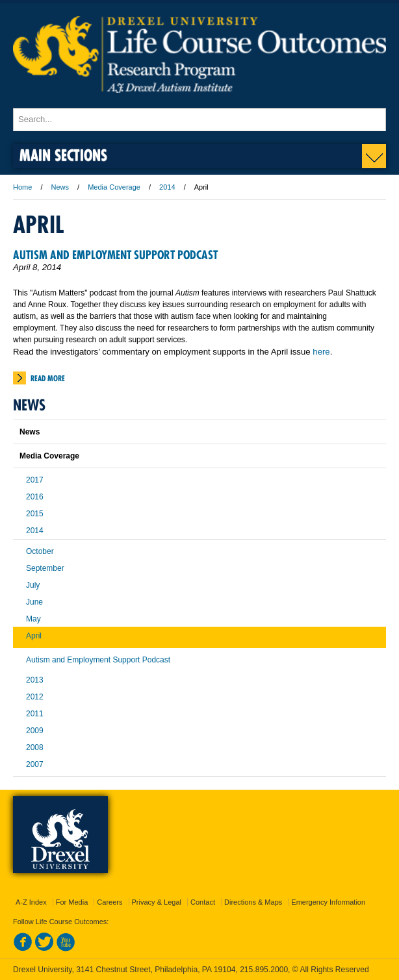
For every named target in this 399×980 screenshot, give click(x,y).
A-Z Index (31, 902)
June (34, 602)
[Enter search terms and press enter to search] (199, 119)
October (40, 551)
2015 (35, 514)
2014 (167, 187)
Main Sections (63, 155)
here (321, 352)
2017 (35, 480)
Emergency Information (328, 902)
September (45, 568)
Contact (203, 902)
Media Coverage (114, 187)
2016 (35, 497)
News (60, 187)
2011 (35, 714)
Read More (48, 378)
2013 (35, 680)
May (33, 619)
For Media (72, 902)
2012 (35, 697)
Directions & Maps (253, 902)
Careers (109, 902)
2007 (35, 764)
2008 (35, 748)
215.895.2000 (264, 970)
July (33, 585)
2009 (35, 731)
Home (22, 187)
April (34, 636)
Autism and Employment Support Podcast (115, 255)
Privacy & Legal (157, 902)
